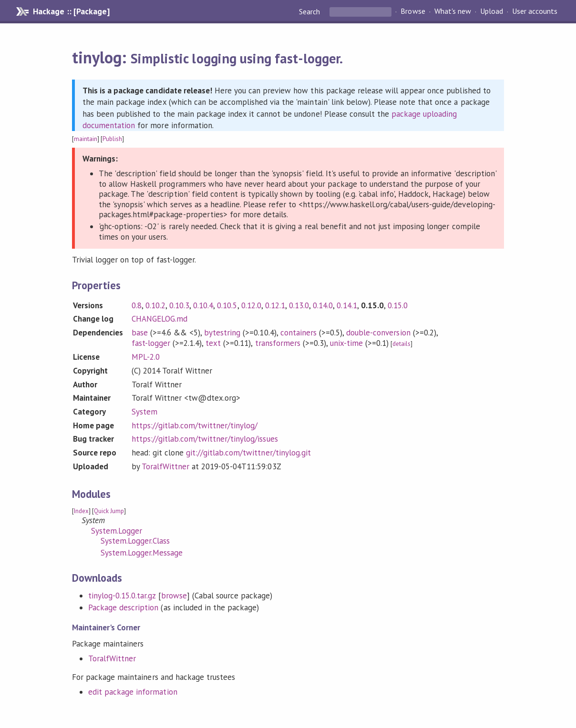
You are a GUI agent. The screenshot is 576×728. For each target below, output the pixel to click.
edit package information (133, 692)
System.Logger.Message (142, 553)
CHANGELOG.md (159, 319)
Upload (492, 11)
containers (298, 333)
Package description (123, 607)
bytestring (222, 333)
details (401, 344)
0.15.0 (398, 305)
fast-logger (151, 343)
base (140, 333)
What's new (453, 11)
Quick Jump (109, 511)
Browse (413, 11)
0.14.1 (347, 305)
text (213, 343)
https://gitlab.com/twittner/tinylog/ (195, 425)
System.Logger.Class (135, 541)
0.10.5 (227, 305)
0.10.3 (179, 305)
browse (174, 596)
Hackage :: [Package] (71, 11)
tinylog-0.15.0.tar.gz (122, 596)
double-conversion (378, 333)
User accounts (535, 11)
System (144, 412)
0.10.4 (203, 305)
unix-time (346, 343)
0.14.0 (323, 305)
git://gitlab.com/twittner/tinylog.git (248, 453)
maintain (86, 139)
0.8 (137, 305)
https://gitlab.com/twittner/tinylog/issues (205, 439)
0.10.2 (155, 305)
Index (81, 511)
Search (310, 11)
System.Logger (117, 531)
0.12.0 (251, 305)
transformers (278, 343)
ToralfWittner (165, 466)
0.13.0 (299, 305)
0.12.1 (275, 305)
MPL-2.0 (146, 357)
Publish (112, 139)
